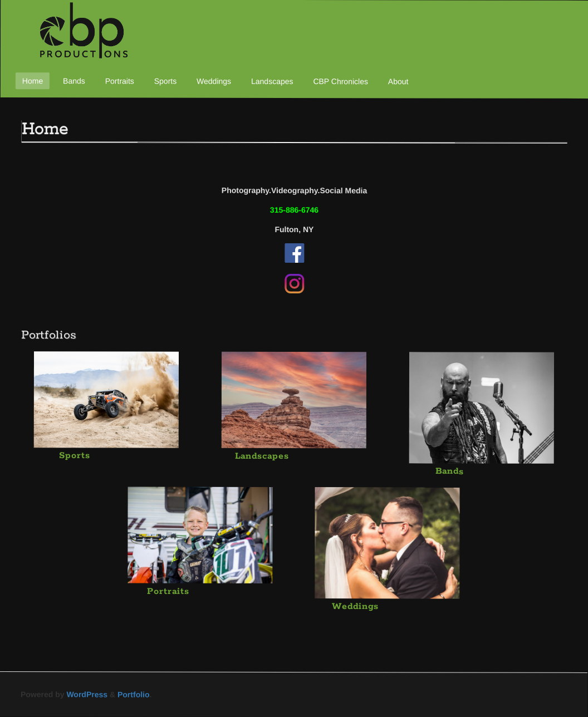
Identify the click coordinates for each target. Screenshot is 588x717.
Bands (74, 81)
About (398, 81)
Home (33, 81)
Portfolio (134, 694)
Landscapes (272, 81)
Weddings (214, 81)
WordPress (87, 694)
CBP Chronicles (340, 81)
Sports (165, 81)
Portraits (120, 81)
